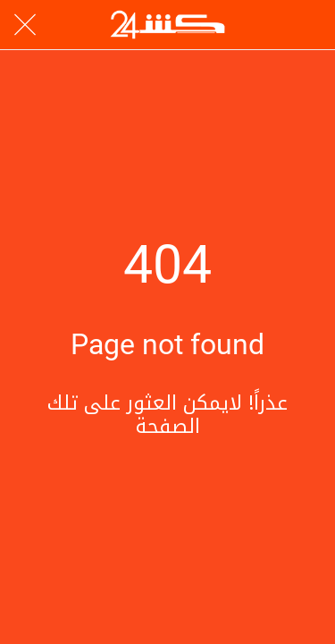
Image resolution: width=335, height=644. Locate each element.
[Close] (25, 25)
